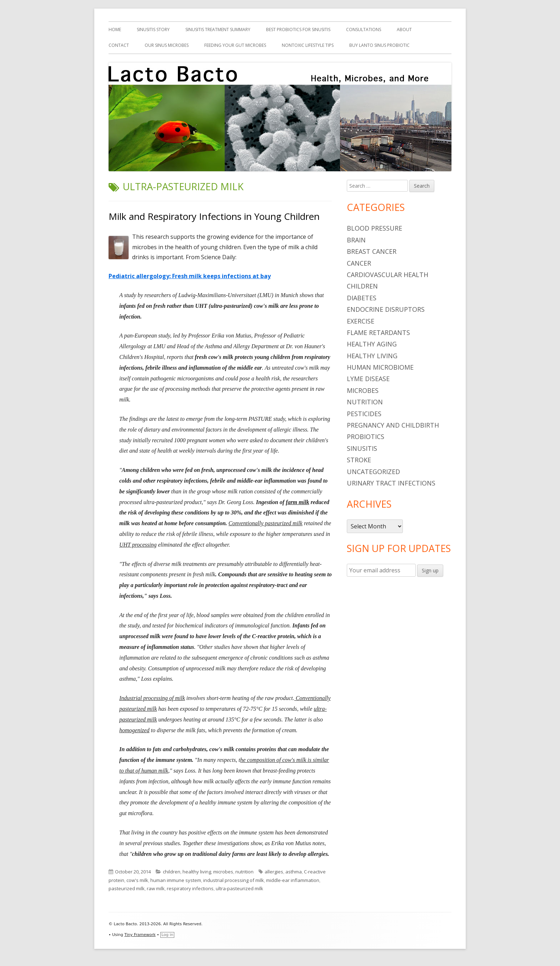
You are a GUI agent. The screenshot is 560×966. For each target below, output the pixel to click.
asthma (294, 872)
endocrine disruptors (386, 309)
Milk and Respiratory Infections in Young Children (214, 216)
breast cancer (372, 251)
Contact (119, 45)
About (404, 29)
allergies (274, 872)
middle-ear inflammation (293, 880)
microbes (223, 872)
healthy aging (372, 344)
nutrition (244, 872)
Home (115, 29)
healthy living (197, 872)
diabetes (362, 298)
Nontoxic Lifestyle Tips (308, 45)
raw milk (156, 888)
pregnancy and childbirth (393, 425)
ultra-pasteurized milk (239, 888)
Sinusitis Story (153, 29)
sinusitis (362, 448)
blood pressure (374, 228)
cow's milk (137, 880)
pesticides (364, 414)
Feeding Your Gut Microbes (235, 45)
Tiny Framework (140, 935)
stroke (359, 460)
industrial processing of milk (234, 880)
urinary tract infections (391, 483)
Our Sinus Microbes (167, 45)
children (172, 872)
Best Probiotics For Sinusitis (298, 29)
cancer (359, 263)
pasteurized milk (127, 888)
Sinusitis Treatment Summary (218, 29)
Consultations (364, 29)
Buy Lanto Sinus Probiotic (379, 45)
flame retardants (378, 332)
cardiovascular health (387, 275)
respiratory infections (190, 888)
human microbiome (380, 367)
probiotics (366, 437)
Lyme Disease (368, 379)
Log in (167, 935)
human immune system (176, 880)
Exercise (361, 321)
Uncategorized (373, 472)
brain (356, 240)
